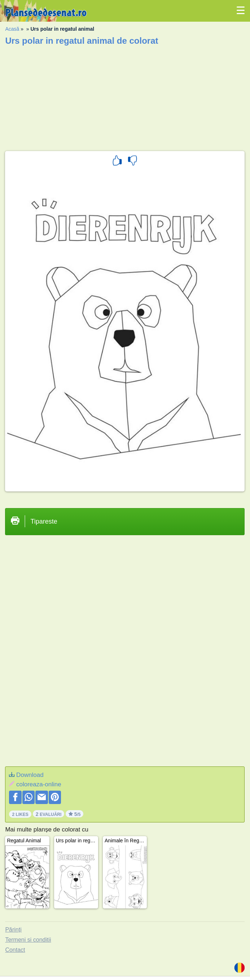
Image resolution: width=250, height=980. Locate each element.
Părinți (13, 930)
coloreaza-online (39, 784)
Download (30, 775)
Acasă (12, 29)
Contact (15, 950)
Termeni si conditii (28, 940)
